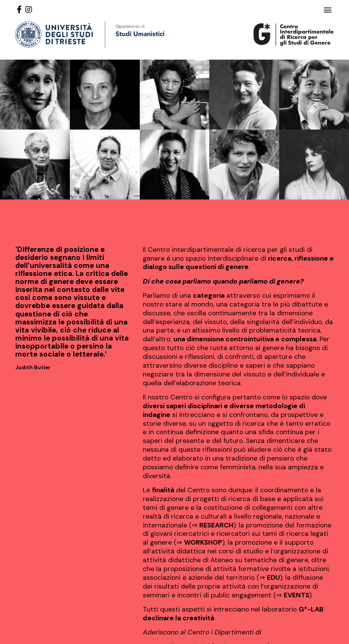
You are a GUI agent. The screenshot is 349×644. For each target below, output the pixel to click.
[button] (327, 9)
